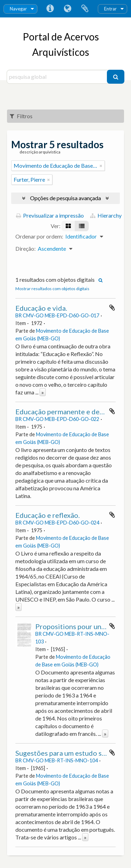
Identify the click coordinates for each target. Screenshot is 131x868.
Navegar (18, 9)
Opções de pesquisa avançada (65, 198)
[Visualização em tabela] (82, 226)
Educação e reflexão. (48, 515)
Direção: (26, 248)
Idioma (67, 9)
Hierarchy (106, 215)
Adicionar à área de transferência (112, 308)
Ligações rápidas (50, 9)
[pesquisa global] (58, 77)
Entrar (110, 9)
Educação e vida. (41, 308)
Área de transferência (85, 9)
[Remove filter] (101, 166)
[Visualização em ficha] (68, 226)
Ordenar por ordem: (39, 236)
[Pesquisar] (116, 77)
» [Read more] (43, 392)
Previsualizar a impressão (50, 215)
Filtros (21, 116)
